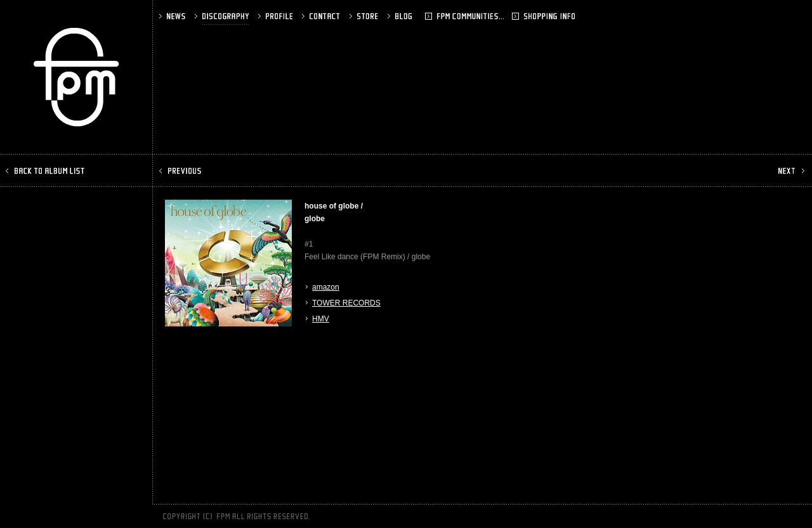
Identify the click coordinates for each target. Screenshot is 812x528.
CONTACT (322, 16)
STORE (365, 16)
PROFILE (277, 16)
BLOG (417, 16)
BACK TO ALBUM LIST (46, 171)
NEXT (790, 171)
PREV (181, 171)
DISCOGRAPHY (223, 16)
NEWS (174, 16)
